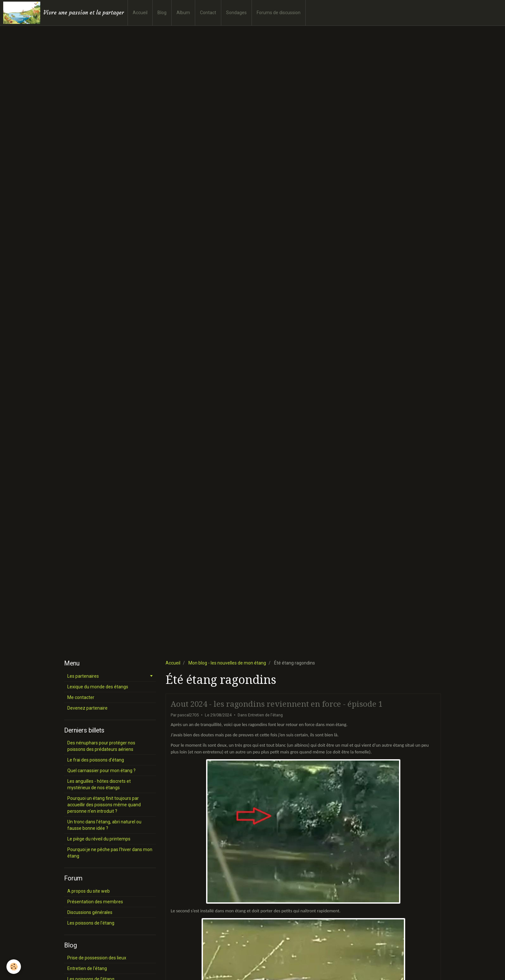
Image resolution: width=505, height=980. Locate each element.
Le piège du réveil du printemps (99, 839)
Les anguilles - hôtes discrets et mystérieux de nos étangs (99, 784)
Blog (162, 13)
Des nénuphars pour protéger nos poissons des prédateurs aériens (101, 746)
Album (183, 13)
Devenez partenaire (87, 708)
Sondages (236, 13)
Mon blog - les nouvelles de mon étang (227, 663)
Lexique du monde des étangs (98, 687)
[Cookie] (14, 967)
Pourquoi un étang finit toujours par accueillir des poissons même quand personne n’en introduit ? (104, 805)
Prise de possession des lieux (97, 958)
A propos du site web (89, 891)
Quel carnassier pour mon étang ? (101, 771)
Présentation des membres (95, 902)
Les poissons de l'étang (91, 923)
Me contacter (81, 697)
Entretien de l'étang (265, 715)
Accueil (140, 13)
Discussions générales (90, 912)
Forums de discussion (279, 13)
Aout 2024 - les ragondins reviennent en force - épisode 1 (277, 704)
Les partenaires (83, 676)
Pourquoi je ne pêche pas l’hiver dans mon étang (110, 853)
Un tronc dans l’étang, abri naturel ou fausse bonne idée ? (104, 825)
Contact (208, 13)
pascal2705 (188, 715)
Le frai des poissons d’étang (96, 760)
